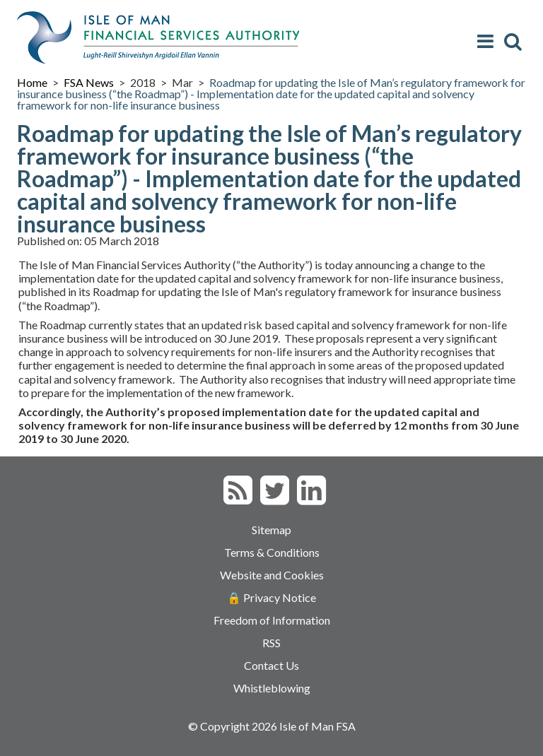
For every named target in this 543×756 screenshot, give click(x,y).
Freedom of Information (272, 620)
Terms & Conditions (272, 552)
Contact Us (271, 665)
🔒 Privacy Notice (271, 597)
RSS (271, 643)
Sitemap (271, 530)
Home (32, 82)
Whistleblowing (272, 688)
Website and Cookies (272, 575)
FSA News (89, 82)
